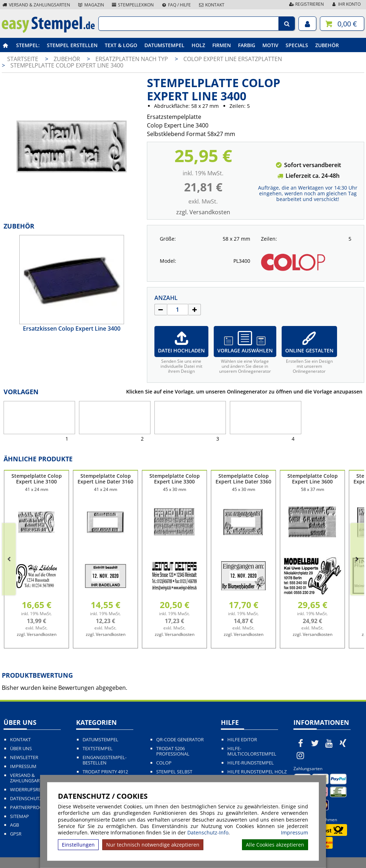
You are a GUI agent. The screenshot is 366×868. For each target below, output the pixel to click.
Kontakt (211, 5)
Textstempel (98, 749)
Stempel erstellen (72, 45)
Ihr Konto (346, 4)
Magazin (91, 5)
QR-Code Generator (180, 740)
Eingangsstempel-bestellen (105, 760)
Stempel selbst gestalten (174, 774)
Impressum (295, 833)
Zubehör (327, 45)
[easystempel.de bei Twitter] (315, 743)
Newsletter (24, 757)
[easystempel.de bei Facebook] (301, 743)
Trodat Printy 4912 (105, 772)
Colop (164, 763)
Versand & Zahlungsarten (36, 5)
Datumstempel (164, 45)
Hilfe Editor (242, 740)
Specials (297, 45)
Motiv (270, 45)
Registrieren (306, 4)
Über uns (21, 749)
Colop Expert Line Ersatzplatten (233, 59)
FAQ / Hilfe (176, 5)
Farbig (247, 45)
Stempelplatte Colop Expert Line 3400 (67, 65)
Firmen (222, 45)
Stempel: (28, 45)
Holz (198, 45)
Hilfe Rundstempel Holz (257, 772)
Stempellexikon (133, 5)
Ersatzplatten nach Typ (132, 59)
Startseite (23, 59)
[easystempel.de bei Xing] (343, 743)
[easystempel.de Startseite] (48, 31)
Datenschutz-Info (208, 832)
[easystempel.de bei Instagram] (301, 755)
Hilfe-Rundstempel (251, 763)
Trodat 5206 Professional (173, 751)
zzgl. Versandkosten (203, 212)
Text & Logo (121, 45)
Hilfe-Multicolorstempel (252, 751)
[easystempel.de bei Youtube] (329, 743)
